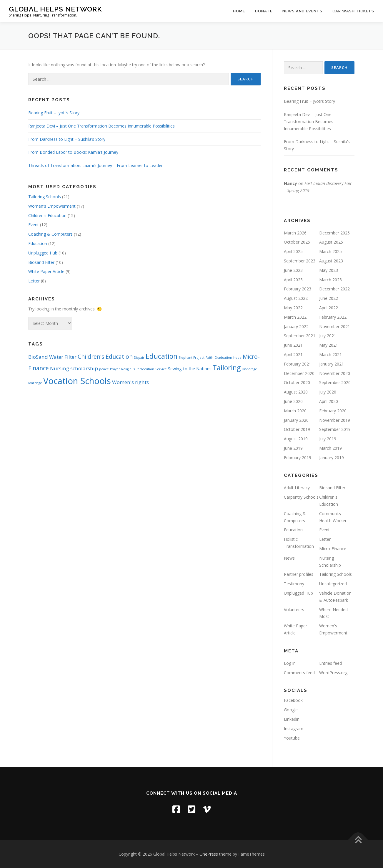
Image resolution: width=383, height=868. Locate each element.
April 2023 (293, 280)
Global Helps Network (55, 9)
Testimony (294, 584)
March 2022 (295, 317)
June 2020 (293, 401)
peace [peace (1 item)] (104, 369)
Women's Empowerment (52, 206)
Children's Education (47, 215)
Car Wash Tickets (353, 11)
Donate (264, 11)
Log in (290, 663)
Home (239, 11)
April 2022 (329, 308)
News (289, 558)
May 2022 (293, 308)
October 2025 (297, 242)
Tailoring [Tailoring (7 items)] (227, 368)
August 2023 (331, 261)
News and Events (302, 11)
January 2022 (296, 326)
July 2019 (328, 439)
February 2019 (298, 458)
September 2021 (300, 336)
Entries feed (330, 663)
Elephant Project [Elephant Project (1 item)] (191, 358)
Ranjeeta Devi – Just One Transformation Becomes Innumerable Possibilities (101, 126)
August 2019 (296, 439)
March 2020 (295, 411)
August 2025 (331, 242)
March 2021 (330, 354)
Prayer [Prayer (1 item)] (115, 369)
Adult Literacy (297, 488)
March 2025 (330, 251)
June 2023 (293, 270)
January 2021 (332, 364)
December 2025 (334, 233)
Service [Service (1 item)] (161, 369)
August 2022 (296, 298)
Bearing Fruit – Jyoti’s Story (54, 113)
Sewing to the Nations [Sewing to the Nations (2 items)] (190, 369)
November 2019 (335, 420)
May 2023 (329, 270)
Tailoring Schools (45, 197)
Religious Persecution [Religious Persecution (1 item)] (138, 369)
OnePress (209, 854)
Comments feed (299, 673)
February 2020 (333, 411)
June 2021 (293, 345)
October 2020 (297, 382)
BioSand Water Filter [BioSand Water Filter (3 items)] (52, 357)
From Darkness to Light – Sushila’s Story (67, 139)
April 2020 (329, 401)
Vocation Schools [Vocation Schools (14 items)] (77, 381)
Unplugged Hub (43, 253)
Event (34, 225)
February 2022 (333, 317)
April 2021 (293, 354)
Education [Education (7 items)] (161, 356)
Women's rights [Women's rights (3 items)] (130, 382)
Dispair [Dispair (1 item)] (139, 358)
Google (291, 710)
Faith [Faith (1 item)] (209, 358)
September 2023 (300, 261)
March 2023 (330, 280)
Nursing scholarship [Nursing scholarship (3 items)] (74, 368)
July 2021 (328, 336)
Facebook (293, 700)
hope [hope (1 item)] (237, 358)
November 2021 (335, 326)
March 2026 (295, 233)
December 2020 (299, 373)
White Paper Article (46, 271)
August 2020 (296, 392)
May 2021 (329, 345)
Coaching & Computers (50, 234)
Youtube (292, 738)
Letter (34, 281)
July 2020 (328, 392)
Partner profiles (299, 574)
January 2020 (296, 420)
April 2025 (293, 251)
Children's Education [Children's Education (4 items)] (105, 357)
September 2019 (335, 429)
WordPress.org (333, 673)
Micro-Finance (333, 549)
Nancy (290, 183)
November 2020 (335, 373)
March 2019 (330, 448)
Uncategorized (333, 584)
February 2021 (298, 364)
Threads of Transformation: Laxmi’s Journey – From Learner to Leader (95, 165)
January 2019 (332, 458)
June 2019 (293, 448)
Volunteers (294, 610)
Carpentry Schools (301, 497)
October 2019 (297, 429)
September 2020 (335, 382)
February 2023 (298, 289)
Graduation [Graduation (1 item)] (223, 358)
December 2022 (334, 289)
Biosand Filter (41, 262)
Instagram (294, 729)
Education (38, 243)
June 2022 (329, 298)
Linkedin (292, 719)
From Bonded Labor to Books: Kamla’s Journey (73, 152)
